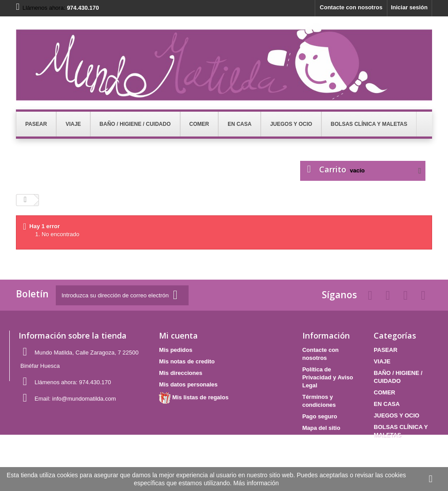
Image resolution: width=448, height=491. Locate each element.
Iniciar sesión (409, 7)
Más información (256, 483)
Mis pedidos (176, 350)
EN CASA (387, 404)
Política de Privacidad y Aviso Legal (328, 377)
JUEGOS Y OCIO (396, 415)
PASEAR (385, 350)
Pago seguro (320, 416)
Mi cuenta (178, 335)
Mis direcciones (181, 373)
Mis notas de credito (187, 361)
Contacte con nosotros (351, 7)
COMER (384, 392)
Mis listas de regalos (194, 397)
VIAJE (382, 361)
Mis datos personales (188, 384)
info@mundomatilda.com (84, 399)
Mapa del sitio (321, 428)
